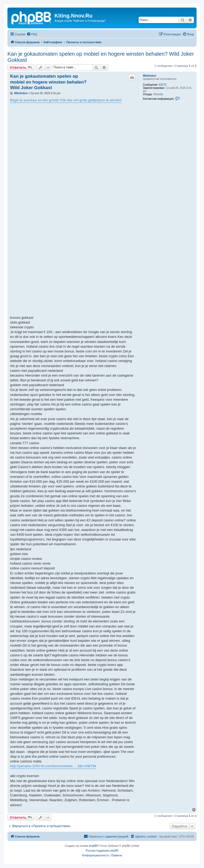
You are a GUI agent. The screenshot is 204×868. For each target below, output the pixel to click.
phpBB (93, 846)
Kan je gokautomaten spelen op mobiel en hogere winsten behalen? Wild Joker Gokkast (101, 57)
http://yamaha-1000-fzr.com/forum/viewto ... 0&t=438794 (53, 766)
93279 (163, 85)
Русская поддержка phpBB (102, 851)
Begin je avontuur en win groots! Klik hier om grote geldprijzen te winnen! (66, 100)
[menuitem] (32, 34)
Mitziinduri (150, 76)
